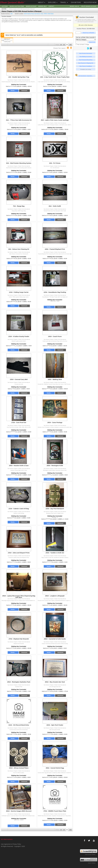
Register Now (90, 2)
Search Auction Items (17, 6)
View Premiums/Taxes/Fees (86, 60)
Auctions (5, 6)
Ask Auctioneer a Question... (84, 76)
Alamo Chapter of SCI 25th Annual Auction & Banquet (22, 9)
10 (61, 45)
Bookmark (24, 91)
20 (64, 45)
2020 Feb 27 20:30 (7, 41)
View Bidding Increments (86, 57)
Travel (64, 2)
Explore (53, 2)
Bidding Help (42, 6)
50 (67, 45)
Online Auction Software (90, 855)
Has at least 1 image (82, 44)
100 (70, 45)
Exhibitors (76, 2)
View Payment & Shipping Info (86, 63)
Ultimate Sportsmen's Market (13, 2)
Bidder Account (31, 6)
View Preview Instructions (86, 53)
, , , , (39, 14)
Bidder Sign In (74, 6)
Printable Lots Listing (86, 69)
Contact (51, 6)
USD (11, 14)
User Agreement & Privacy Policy (11, 844)
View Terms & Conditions (86, 66)
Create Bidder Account (89, 6)
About (42, 2)
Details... (13, 91)
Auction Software (92, 863)
